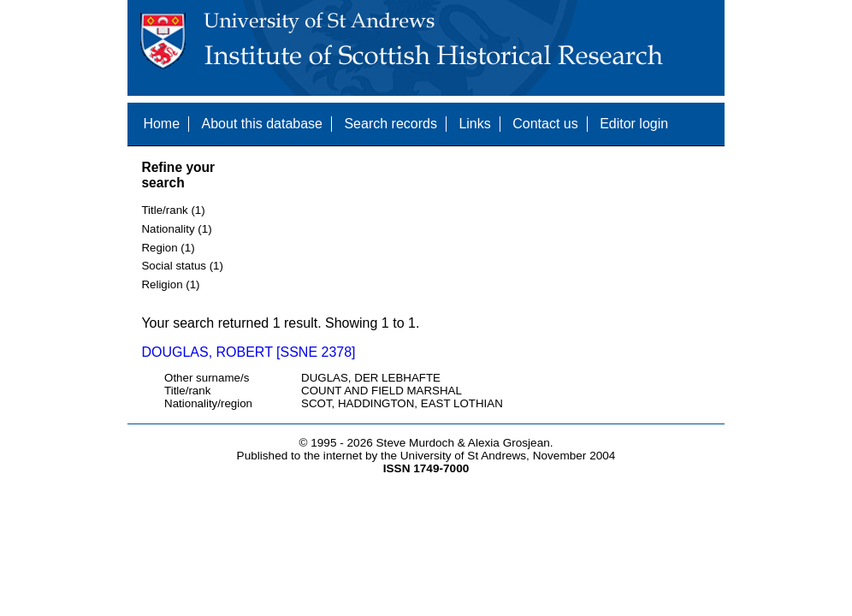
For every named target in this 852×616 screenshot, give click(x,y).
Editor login (634, 124)
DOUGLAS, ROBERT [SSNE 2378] (248, 352)
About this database (262, 124)
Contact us (545, 124)
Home (161, 124)
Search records (390, 124)
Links (474, 124)
